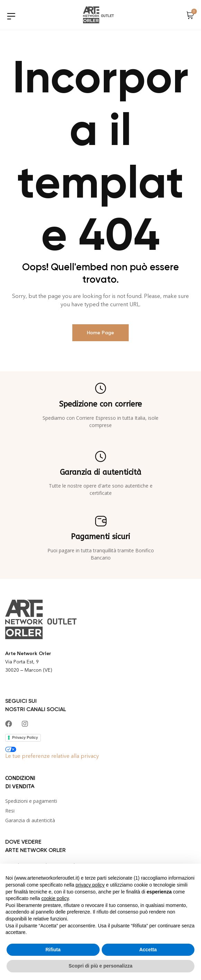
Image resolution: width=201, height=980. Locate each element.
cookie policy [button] (55, 898)
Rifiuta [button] (53, 950)
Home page (100, 333)
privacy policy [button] (90, 885)
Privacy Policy (25, 737)
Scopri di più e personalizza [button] (100, 966)
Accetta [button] (148, 950)
